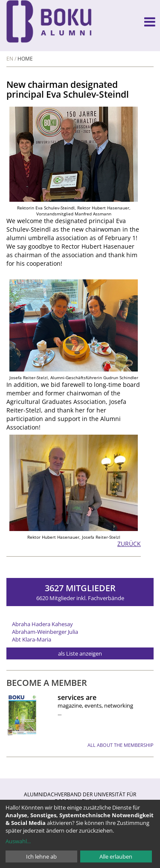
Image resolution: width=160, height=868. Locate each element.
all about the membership (121, 745)
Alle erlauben (116, 856)
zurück (129, 544)
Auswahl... (18, 841)
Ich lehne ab (41, 856)
